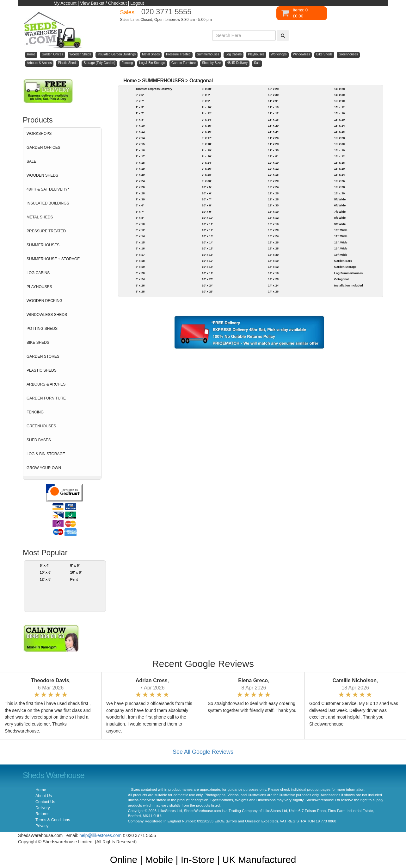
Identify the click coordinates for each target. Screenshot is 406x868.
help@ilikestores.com (100, 835)
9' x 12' (207, 113)
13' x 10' (274, 212)
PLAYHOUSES (39, 287)
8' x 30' (207, 89)
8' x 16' (141, 248)
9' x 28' (207, 175)
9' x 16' (207, 132)
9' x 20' (207, 156)
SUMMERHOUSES (43, 245)
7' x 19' (141, 169)
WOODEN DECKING (44, 301)
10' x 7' (207, 199)
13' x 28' (274, 248)
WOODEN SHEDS (42, 175)
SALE (31, 161)
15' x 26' (340, 132)
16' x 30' (340, 193)
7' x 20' (141, 175)
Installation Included (349, 285)
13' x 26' (274, 242)
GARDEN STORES (43, 356)
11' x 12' (274, 113)
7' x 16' (141, 150)
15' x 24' (340, 126)
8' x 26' (141, 285)
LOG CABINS (38, 273)
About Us (44, 796)
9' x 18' (207, 144)
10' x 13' (207, 236)
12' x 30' (274, 205)
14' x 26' (274, 291)
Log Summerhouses (348, 273)
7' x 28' (141, 193)
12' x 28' (274, 199)
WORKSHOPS (39, 134)
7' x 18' (141, 163)
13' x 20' (274, 230)
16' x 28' (340, 187)
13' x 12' (274, 218)
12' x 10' (274, 163)
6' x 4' (45, 565)
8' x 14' (141, 236)
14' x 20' (274, 279)
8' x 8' (140, 218)
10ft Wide (341, 230)
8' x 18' (141, 261)
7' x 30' (141, 199)
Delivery (43, 808)
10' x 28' (274, 89)
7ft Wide (340, 212)
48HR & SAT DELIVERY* (48, 189)
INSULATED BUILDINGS (48, 203)
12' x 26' (274, 193)
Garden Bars (343, 261)
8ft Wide (340, 218)
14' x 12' (274, 267)
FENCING (35, 412)
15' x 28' (340, 138)
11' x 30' (274, 150)
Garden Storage (345, 267)
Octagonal (201, 81)
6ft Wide (340, 205)
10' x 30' (274, 95)
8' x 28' (141, 291)
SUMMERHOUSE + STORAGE (53, 259)
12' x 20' (274, 181)
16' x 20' (340, 169)
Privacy (42, 826)
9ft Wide (340, 224)
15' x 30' (340, 144)
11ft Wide (341, 236)
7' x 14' (141, 138)
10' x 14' (207, 242)
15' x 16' (340, 113)
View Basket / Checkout (103, 3)
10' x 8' (76, 572)
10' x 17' (207, 261)
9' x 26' (207, 169)
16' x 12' (340, 156)
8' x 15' (141, 242)
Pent (74, 579)
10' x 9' (207, 212)
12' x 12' (274, 169)
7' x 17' (141, 156)
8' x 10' (141, 224)
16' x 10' (340, 150)
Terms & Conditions (53, 820)
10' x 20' (207, 279)
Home (130, 81)
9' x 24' (207, 163)
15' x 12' (340, 107)
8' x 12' (141, 230)
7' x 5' (140, 107)
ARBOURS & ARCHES (46, 384)
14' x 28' (340, 89)
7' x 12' (141, 132)
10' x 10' (207, 218)
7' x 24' (141, 181)
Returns (42, 814)
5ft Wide (340, 199)
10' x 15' (207, 248)
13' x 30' (274, 255)
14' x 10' (274, 261)
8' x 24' (141, 279)
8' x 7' (140, 212)
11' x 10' (274, 107)
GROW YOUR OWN (44, 468)
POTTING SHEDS (42, 329)
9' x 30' (207, 181)
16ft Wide (341, 255)
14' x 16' (274, 273)
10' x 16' (207, 255)
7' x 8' (140, 120)
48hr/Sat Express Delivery (154, 89)
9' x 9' (206, 101)
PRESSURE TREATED (46, 231)
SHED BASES (39, 440)
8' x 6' (75, 565)
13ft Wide (341, 248)
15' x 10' (340, 101)
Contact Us (45, 802)
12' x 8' (46, 579)
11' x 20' (274, 126)
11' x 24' (274, 132)
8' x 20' (141, 273)
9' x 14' (207, 120)
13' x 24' (274, 236)
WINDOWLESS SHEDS (47, 315)
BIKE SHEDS (38, 343)
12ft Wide (341, 242)
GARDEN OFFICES (43, 148)
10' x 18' (207, 267)
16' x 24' (340, 175)
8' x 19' (141, 267)
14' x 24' (274, 285)
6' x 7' (140, 101)
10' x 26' (207, 291)
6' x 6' (140, 95)
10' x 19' (207, 273)
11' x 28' (274, 144)
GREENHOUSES (41, 426)
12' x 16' (274, 175)
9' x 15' (207, 126)
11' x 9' (273, 101)
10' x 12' (207, 230)
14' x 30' (340, 95)
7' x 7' (140, 113)
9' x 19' (207, 150)
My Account (65, 3)
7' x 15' (141, 144)
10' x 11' (207, 224)
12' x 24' (274, 187)
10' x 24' (207, 285)
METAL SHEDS (40, 217)
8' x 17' (141, 255)
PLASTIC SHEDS (42, 370)
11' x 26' (274, 138)
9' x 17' (207, 138)
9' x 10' (207, 107)
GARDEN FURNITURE (46, 398)
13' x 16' (274, 224)
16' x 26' (340, 181)
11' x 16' (274, 120)
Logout (137, 3)
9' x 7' (206, 95)
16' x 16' (340, 163)
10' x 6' (46, 572)
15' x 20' (340, 120)
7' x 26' (141, 187)
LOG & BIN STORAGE (46, 454)
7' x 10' (141, 126)
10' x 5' (207, 187)
